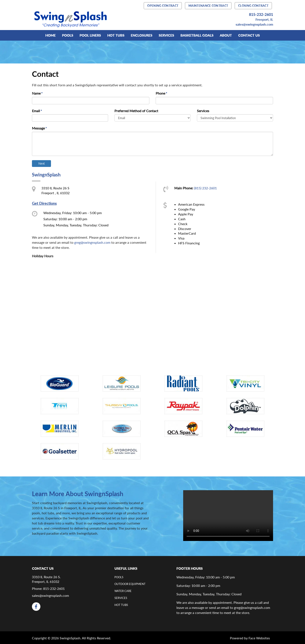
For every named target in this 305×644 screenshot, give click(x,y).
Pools (119, 577)
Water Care (123, 591)
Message (40, 128)
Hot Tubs (121, 605)
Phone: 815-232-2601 (48, 588)
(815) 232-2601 (205, 188)
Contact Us (249, 35)
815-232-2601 (261, 14)
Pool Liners (90, 35)
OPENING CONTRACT (163, 6)
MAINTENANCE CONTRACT (208, 6)
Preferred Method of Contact (136, 111)
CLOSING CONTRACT (253, 6)
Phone (162, 94)
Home (50, 35)
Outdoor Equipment (130, 584)
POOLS (68, 35)
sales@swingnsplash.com (254, 24)
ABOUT (226, 35)
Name (38, 94)
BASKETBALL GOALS (197, 35)
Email (37, 111)
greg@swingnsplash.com (92, 242)
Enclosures (142, 35)
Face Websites (259, 638)
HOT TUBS (116, 35)
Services (203, 111)
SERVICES (166, 35)
